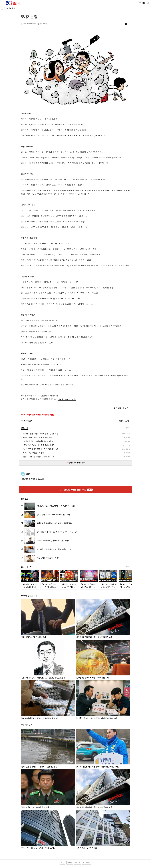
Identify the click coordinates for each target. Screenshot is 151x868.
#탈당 (52, 415)
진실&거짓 (11, 8)
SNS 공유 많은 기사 (29, 596)
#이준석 (45, 415)
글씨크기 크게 (129, 24)
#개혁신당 (31, 415)
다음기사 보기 (124, 421)
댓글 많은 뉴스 (27, 725)
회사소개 (77, 863)
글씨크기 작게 (123, 24)
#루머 (23, 415)
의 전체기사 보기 (121, 408)
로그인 (62, 863)
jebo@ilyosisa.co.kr (67, 399)
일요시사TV (26, 567)
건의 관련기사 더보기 (75, 463)
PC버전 (70, 863)
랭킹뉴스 (24, 499)
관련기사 (24, 428)
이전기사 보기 (27, 421)
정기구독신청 (87, 863)
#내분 (39, 415)
